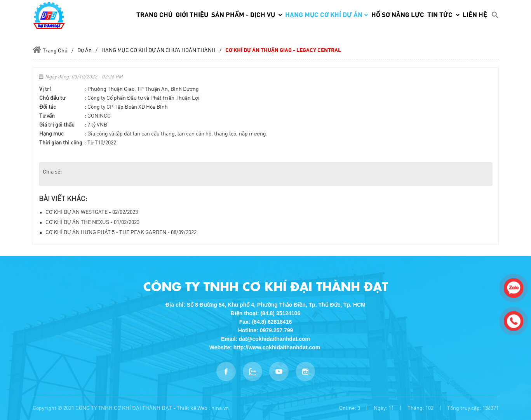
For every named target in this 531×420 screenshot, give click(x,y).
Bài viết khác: (63, 199)
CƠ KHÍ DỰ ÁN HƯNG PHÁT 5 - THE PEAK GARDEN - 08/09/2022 (121, 233)
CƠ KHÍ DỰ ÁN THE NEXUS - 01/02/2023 (92, 222)
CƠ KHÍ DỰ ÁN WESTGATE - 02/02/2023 (92, 212)
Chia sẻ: (52, 172)
